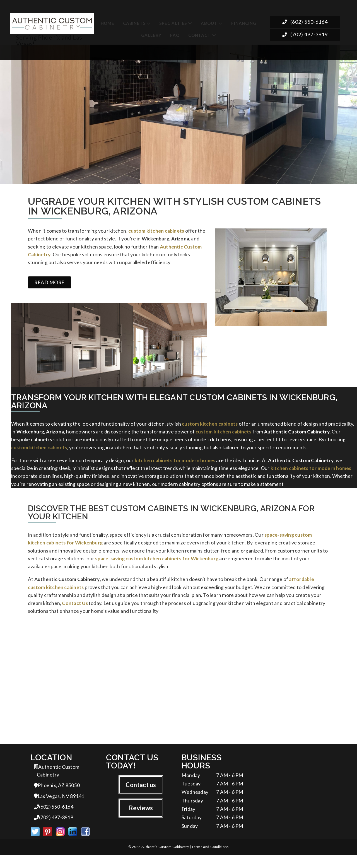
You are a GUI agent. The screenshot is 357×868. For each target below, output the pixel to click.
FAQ (175, 35)
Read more (50, 285)
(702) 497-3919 (305, 35)
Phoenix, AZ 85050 (57, 796)
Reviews (141, 818)
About (209, 23)
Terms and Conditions (210, 859)
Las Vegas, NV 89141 (59, 808)
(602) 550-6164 (305, 22)
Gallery (151, 35)
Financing (244, 23)
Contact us (141, 795)
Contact (200, 35)
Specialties (173, 23)
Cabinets (134, 23)
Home (108, 23)
